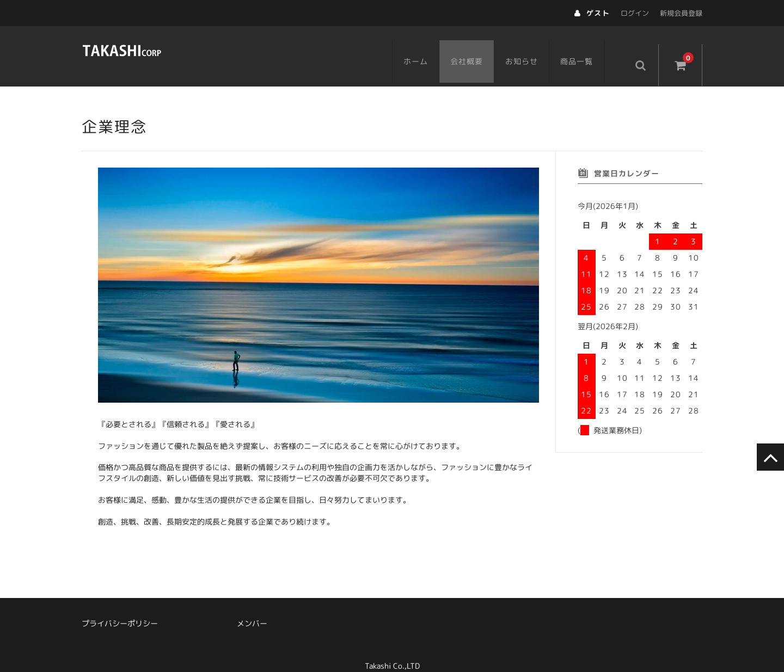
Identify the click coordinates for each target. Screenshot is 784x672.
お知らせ (532, 47)
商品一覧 (587, 47)
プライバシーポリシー (120, 608)
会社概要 (477, 47)
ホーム (427, 47)
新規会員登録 (681, 13)
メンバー (252, 608)
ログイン (635, 13)
